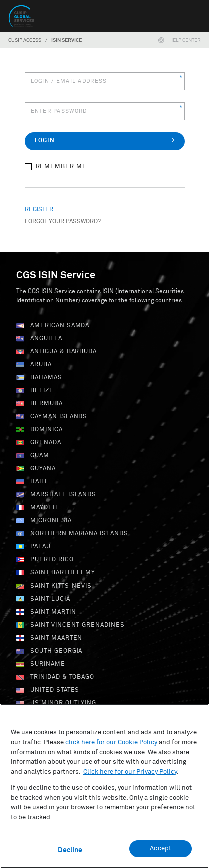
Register (39, 210)
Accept (161, 853)
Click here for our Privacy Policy (130, 776)
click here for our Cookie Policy (111, 747)
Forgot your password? (63, 222)
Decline (70, 855)
